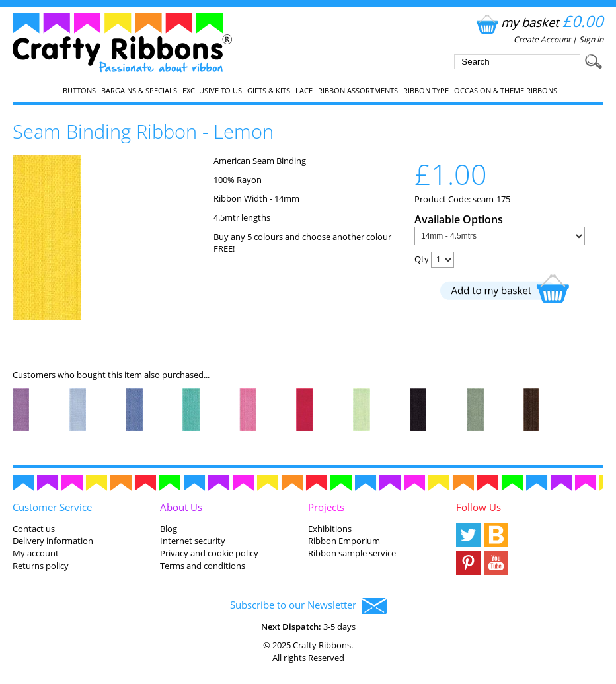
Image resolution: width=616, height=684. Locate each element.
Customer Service (52, 507)
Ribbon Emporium (344, 541)
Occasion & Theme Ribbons (506, 91)
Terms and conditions (203, 566)
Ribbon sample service (352, 553)
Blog (169, 529)
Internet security (193, 541)
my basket (538, 22)
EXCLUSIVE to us (212, 91)
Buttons (79, 91)
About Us (181, 507)
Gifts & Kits (269, 91)
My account (36, 553)
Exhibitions (330, 529)
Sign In (591, 39)
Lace (304, 91)
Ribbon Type (426, 91)
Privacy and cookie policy (209, 553)
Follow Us (479, 507)
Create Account (542, 39)
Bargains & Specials (139, 91)
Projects (326, 507)
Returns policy (41, 566)
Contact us (34, 529)
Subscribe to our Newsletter (308, 606)
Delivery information (53, 541)
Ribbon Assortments (358, 91)
